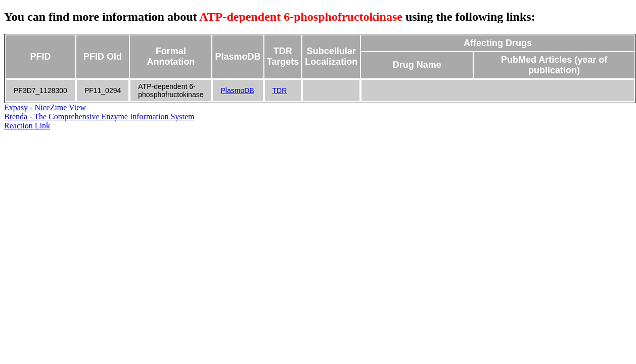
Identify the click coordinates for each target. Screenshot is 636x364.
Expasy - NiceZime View (45, 107)
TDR (280, 90)
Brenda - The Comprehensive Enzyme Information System (99, 117)
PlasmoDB (237, 90)
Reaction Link (27, 126)
